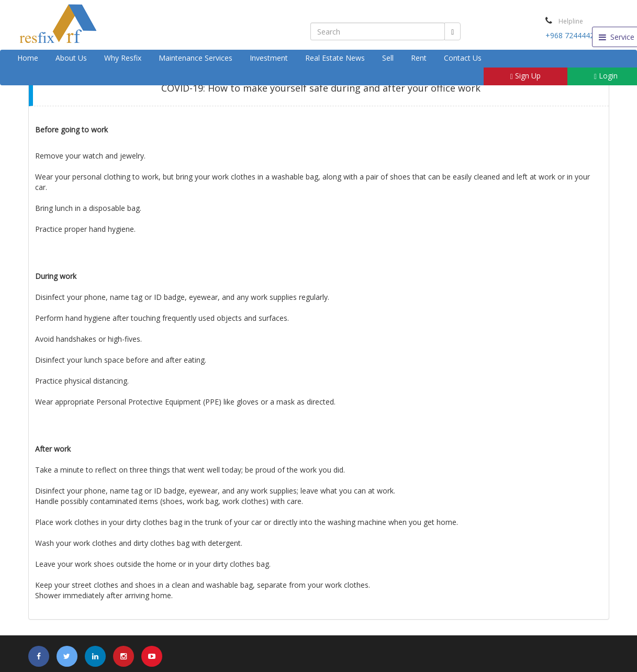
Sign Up (526, 76)
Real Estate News (335, 58)
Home (28, 58)
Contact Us (463, 58)
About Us (71, 58)
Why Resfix (123, 58)
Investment (269, 58)
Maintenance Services (195, 58)
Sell (388, 58)
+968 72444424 (572, 35)
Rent (419, 58)
